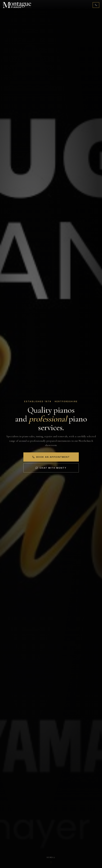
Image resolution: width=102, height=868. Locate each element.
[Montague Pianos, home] (17, 5)
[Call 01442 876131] (96, 5)
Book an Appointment (51, 457)
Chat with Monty (51, 468)
